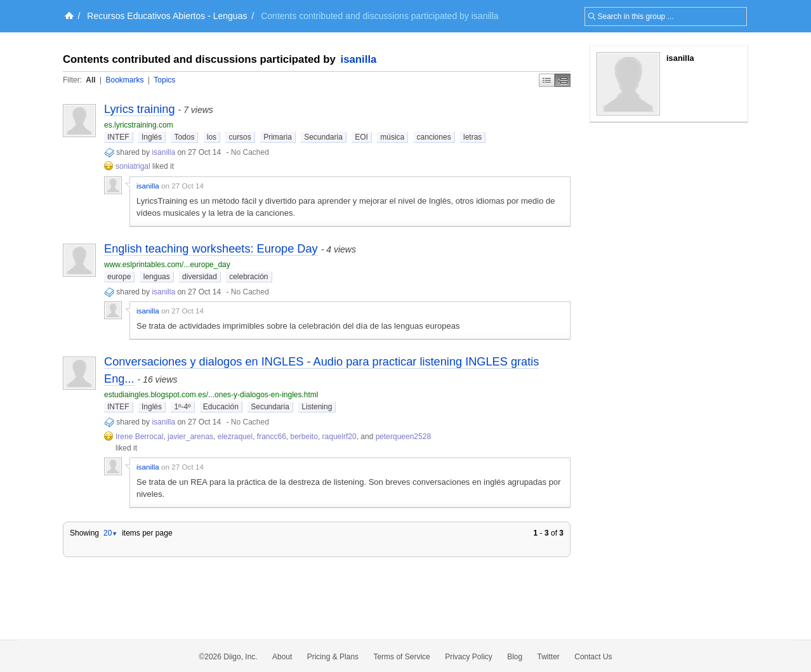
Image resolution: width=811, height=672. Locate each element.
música (392, 137)
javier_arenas (190, 437)
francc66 (272, 437)
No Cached (250, 152)
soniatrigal (133, 166)
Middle (563, 80)
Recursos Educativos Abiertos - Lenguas (167, 16)
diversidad (200, 277)
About (282, 657)
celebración (248, 277)
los (212, 137)
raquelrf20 (340, 437)
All (90, 80)
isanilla (359, 59)
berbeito (304, 437)
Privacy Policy (469, 657)
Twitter (549, 657)
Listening (317, 407)
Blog (515, 657)
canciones (434, 137)
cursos (240, 137)
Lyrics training (140, 109)
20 (110, 533)
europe (119, 277)
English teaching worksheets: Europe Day (211, 249)
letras (472, 137)
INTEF (118, 137)
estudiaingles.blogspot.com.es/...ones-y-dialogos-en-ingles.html (211, 395)
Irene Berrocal (139, 437)
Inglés (152, 137)
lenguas (157, 277)
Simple (547, 80)
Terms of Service (401, 657)
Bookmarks (124, 80)
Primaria (278, 137)
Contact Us (593, 657)
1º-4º (182, 407)
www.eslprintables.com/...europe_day (167, 265)
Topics (164, 80)
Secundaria (323, 137)
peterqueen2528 (403, 437)
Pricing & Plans (333, 657)
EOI (361, 137)
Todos (184, 137)
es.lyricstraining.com (139, 125)
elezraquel (235, 437)
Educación (221, 407)
